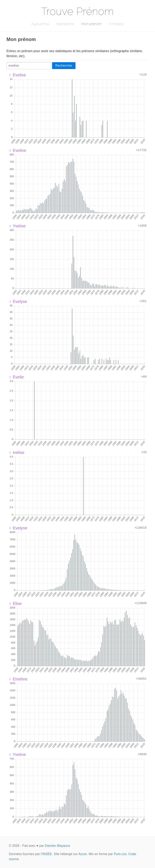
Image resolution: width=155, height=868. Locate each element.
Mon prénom (92, 24)
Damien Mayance (57, 846)
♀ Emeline (18, 679)
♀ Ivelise (16, 452)
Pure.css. (121, 854)
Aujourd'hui (40, 24)
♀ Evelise (17, 75)
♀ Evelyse (18, 301)
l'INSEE (46, 854)
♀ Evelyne (18, 528)
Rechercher (64, 66)
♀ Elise (15, 604)
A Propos (116, 24)
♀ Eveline (17, 150)
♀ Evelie (16, 377)
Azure (83, 854)
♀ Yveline (17, 755)
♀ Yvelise (17, 226)
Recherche (65, 24)
